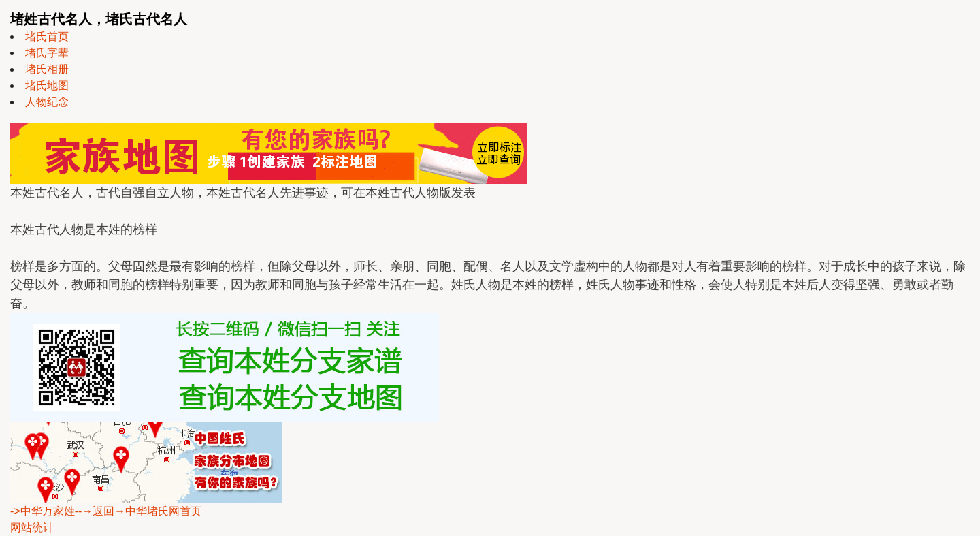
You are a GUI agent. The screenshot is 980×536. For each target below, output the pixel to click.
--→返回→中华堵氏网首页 (138, 511)
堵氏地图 (47, 85)
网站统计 (32, 527)
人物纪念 (47, 102)
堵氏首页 (47, 36)
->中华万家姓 (43, 511)
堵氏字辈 (47, 53)
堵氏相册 (47, 69)
